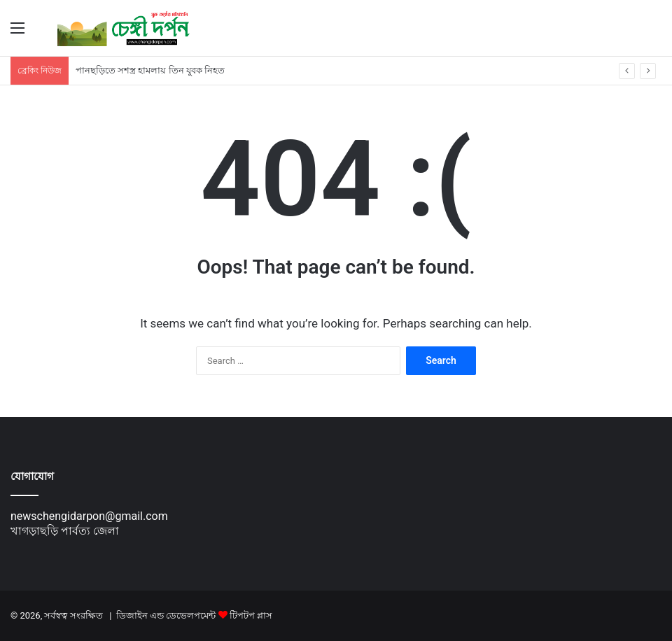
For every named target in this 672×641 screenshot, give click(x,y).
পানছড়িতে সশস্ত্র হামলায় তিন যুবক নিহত (150, 70)
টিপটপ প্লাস (251, 615)
